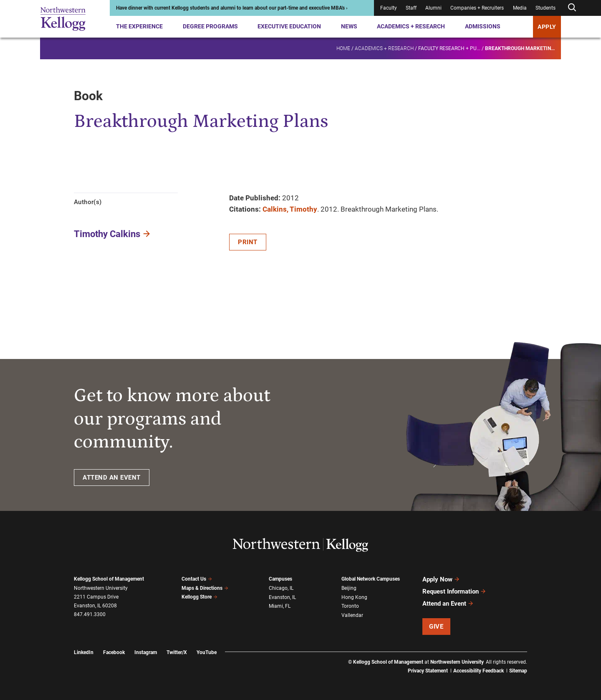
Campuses (280, 579)
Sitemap (518, 671)
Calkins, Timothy (290, 209)
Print (248, 242)
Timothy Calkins (107, 234)
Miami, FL (280, 606)
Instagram (146, 652)
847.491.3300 (90, 614)
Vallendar (352, 615)
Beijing (349, 588)
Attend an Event (448, 604)
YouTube (207, 652)
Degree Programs (210, 26)
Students (545, 8)
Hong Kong (354, 597)
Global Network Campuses (371, 579)
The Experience (139, 26)
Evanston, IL (282, 597)
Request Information (454, 591)
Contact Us (197, 579)
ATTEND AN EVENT (112, 478)
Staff (411, 8)
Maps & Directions (205, 588)
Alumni (433, 8)
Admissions (483, 26)
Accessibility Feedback (479, 671)
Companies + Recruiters (477, 8)
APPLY (547, 27)
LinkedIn (84, 652)
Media (520, 8)
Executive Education (289, 26)
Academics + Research (411, 26)
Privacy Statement (428, 671)
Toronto (350, 606)
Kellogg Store (199, 597)
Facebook (114, 652)
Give (436, 627)
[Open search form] (572, 8)
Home (343, 48)
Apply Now (441, 579)
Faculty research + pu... (449, 48)
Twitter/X (177, 652)
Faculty (389, 8)
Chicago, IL (281, 588)
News (349, 26)
